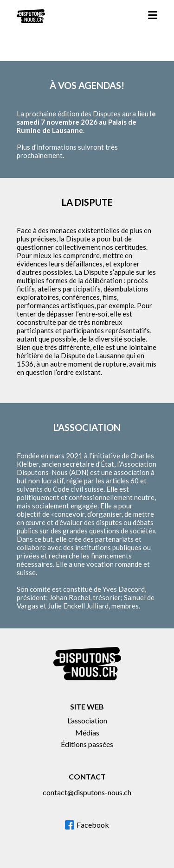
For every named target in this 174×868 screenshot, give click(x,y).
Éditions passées (87, 744)
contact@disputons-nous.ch (87, 792)
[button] (153, 16)
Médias (87, 732)
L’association (87, 720)
